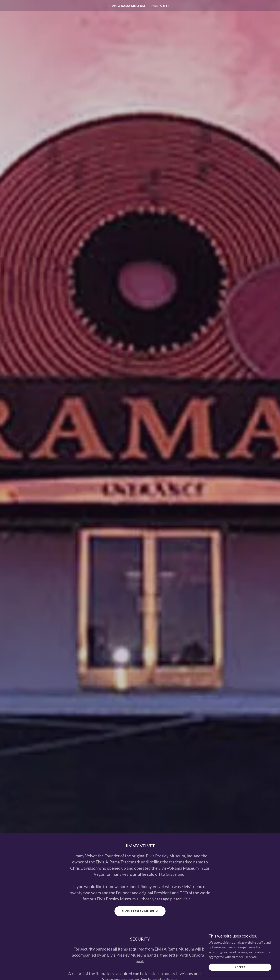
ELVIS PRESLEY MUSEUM (140, 911)
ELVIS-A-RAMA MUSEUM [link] (127, 6)
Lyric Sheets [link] (161, 6)
